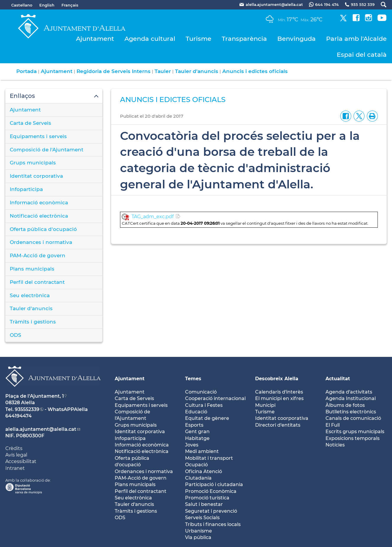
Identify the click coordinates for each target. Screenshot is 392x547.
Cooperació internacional (215, 398)
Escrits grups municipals (355, 432)
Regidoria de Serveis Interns (114, 71)
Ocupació (196, 465)
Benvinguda (297, 39)
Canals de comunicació (353, 418)
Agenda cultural (150, 39)
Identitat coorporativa (282, 418)
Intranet (15, 468)
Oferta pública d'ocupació (43, 229)
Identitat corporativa (36, 176)
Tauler (163, 71)
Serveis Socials (202, 518)
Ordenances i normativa (41, 242)
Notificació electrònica (39, 216)
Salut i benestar (204, 504)
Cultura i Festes (204, 405)
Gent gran (197, 432)
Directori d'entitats (278, 425)
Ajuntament (95, 39)
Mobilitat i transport (209, 458)
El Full (333, 425)
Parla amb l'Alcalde (356, 39)
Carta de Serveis (30, 123)
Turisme (199, 39)
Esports (194, 425)
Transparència (244, 39)
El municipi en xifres (279, 398)
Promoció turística (207, 498)
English (47, 5)
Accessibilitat (21, 461)
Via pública (198, 537)
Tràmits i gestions (33, 322)
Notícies (335, 445)
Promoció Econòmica (211, 491)
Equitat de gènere (207, 418)
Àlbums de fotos (345, 405)
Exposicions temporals (353, 438)
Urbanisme (199, 531)
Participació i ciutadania (214, 484)
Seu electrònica (30, 295)
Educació (196, 412)
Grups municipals (33, 163)
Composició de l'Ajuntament (47, 150)
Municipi (265, 405)
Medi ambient (202, 451)
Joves (192, 445)
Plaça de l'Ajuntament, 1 (35, 396)
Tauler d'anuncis (197, 71)
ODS (16, 335)
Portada (26, 71)
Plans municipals (32, 269)
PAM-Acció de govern (38, 255)
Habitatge (197, 438)
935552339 (27, 409)
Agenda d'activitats (349, 392)
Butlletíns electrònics (351, 412)
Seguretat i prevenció (211, 511)
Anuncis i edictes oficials (255, 71)
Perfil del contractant (37, 282)
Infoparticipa (26, 189)
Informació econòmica (39, 203)
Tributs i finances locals (213, 524)
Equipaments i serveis (38, 136)
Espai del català (362, 55)
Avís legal (16, 455)
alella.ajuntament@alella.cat (41, 429)
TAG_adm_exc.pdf (153, 217)
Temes (193, 379)
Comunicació (201, 392)
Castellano (22, 5)
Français (70, 5)
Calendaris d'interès (279, 392)
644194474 (18, 416)
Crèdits (14, 448)
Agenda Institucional (351, 398)
